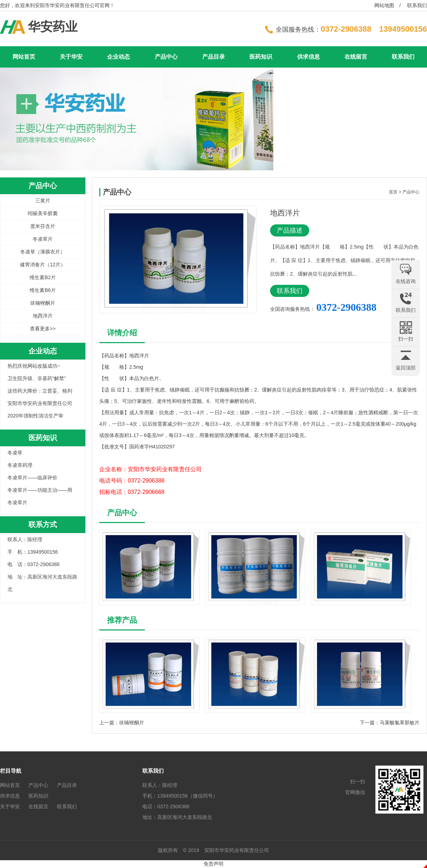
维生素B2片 (43, 277)
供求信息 (309, 57)
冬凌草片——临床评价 (32, 478)
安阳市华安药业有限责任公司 (40, 403)
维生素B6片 (43, 290)
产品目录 (213, 57)
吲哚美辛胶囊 (43, 213)
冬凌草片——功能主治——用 (40, 490)
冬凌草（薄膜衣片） (43, 252)
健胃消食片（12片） (43, 265)
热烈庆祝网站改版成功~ (34, 366)
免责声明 (213, 864)
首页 (393, 192)
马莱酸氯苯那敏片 (400, 723)
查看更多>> (43, 329)
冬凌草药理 (20, 465)
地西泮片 (43, 316)
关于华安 (71, 57)
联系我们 (417, 5)
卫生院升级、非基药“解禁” (36, 378)
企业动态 (118, 57)
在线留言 (356, 57)
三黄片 (43, 201)
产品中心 (166, 57)
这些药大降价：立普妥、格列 (40, 391)
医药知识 (261, 57)
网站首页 (24, 57)
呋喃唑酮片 (43, 303)
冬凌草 (15, 453)
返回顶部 (406, 368)
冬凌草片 (43, 239)
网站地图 (384, 5)
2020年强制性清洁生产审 (35, 416)
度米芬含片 (43, 226)
